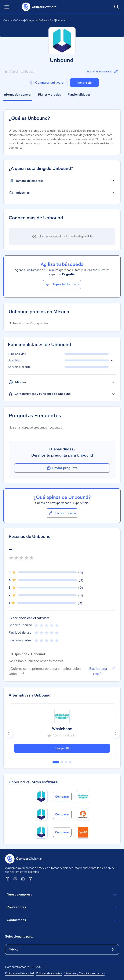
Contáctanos (62, 920)
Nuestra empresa (62, 895)
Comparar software (46, 83)
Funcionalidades (79, 94)
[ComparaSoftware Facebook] (23, 879)
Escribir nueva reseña (103, 72)
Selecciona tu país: (19, 936)
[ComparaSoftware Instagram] (30, 879)
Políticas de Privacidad (19, 973)
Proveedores (62, 908)
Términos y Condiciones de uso (84, 973)
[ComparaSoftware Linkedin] (8, 879)
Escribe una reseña (102, 671)
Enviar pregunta (62, 468)
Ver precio (84, 83)
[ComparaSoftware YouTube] (15, 879)
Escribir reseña (62, 513)
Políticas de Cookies (49, 973)
